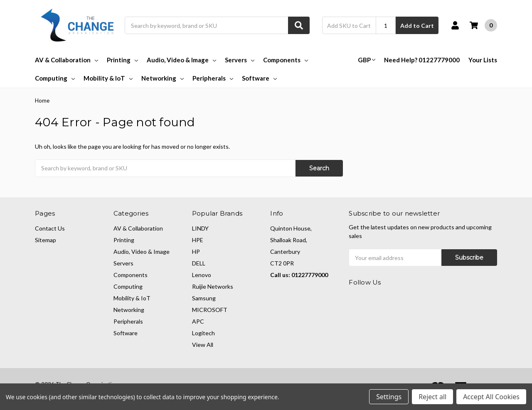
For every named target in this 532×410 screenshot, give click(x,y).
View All (203, 345)
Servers (240, 60)
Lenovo (202, 275)
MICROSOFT (210, 310)
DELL (199, 263)
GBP (367, 60)
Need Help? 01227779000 (422, 60)
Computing (55, 78)
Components (286, 60)
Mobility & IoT (108, 78)
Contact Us (50, 228)
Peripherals (213, 78)
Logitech (203, 333)
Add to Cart (417, 26)
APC (198, 321)
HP (196, 252)
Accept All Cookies (491, 397)
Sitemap (46, 240)
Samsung (204, 298)
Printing (122, 60)
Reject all (432, 397)
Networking (163, 78)
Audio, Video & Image (181, 60)
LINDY (200, 228)
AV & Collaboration (66, 60)
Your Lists (483, 60)
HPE (198, 240)
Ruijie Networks (213, 286)
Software (259, 78)
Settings (389, 397)
